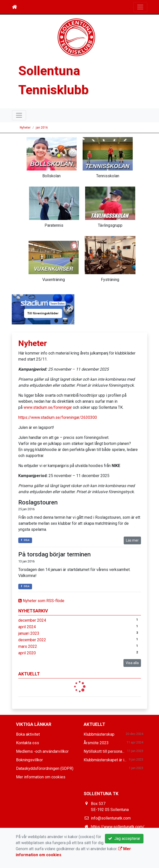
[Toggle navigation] (140, 7)
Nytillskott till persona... (104, 751)
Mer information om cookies (41, 777)
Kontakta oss (28, 743)
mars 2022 (28, 646)
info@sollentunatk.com (111, 818)
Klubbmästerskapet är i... (105, 760)
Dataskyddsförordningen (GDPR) (45, 768)
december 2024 (32, 620)
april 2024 (27, 627)
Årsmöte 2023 (96, 743)
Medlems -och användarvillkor (42, 751)
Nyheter (25, 128)
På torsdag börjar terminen (54, 554)
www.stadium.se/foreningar (48, 407)
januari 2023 (29, 633)
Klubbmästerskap (99, 734)
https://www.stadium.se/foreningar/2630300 (58, 417)
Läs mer (132, 540)
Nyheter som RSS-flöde (41, 601)
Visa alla (132, 663)
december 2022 (32, 640)
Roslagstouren (38, 502)
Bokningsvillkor (29, 760)
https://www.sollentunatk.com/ (118, 827)
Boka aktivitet (28, 734)
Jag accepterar (124, 838)
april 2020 (27, 653)
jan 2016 (42, 128)
